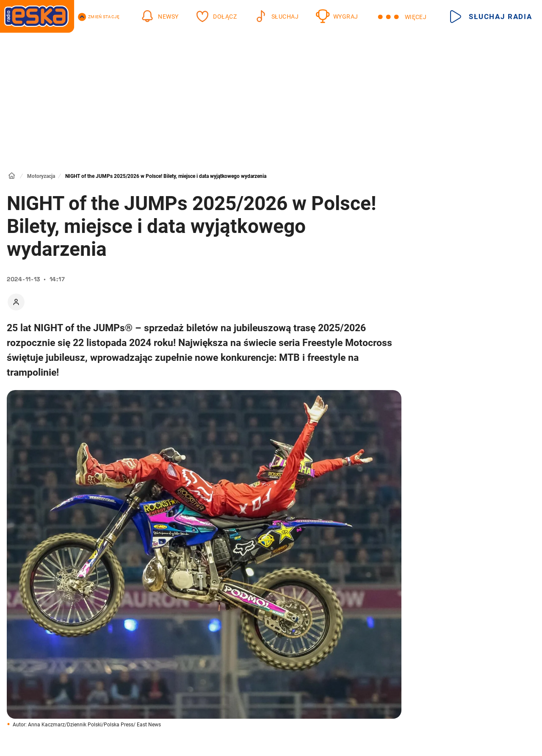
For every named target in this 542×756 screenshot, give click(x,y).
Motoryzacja (41, 176)
